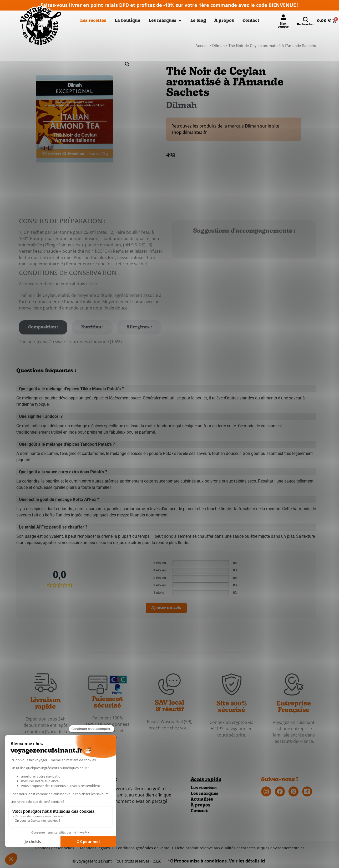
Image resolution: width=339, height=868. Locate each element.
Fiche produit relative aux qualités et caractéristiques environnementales (240, 848)
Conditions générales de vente (143, 848)
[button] (127, 64)
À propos (201, 805)
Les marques (205, 794)
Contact (199, 811)
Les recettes (204, 788)
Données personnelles (54, 848)
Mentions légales (95, 848)
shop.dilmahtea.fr (189, 132)
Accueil (202, 46)
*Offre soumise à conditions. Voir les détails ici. (217, 861)
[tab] (43, 327)
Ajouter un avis (166, 608)
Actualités (202, 800)
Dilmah (218, 46)
